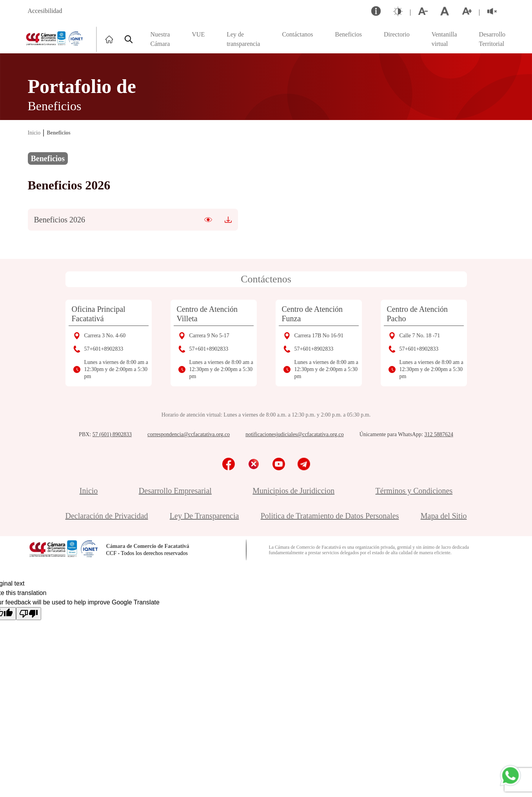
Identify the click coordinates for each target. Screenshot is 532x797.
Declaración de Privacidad (107, 516)
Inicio (34, 133)
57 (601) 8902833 (112, 434)
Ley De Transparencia (204, 516)
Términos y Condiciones (414, 491)
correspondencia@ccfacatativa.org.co (189, 434)
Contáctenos (266, 279)
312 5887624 (439, 434)
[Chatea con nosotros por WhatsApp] (510, 775)
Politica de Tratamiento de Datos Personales (330, 516)
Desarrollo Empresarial (175, 491)
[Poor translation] (29, 614)
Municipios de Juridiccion (293, 491)
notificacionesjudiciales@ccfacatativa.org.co (295, 434)
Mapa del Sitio (444, 516)
